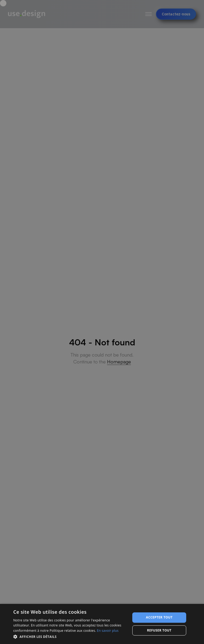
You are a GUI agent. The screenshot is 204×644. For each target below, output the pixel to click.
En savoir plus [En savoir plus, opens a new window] (108, 631)
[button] (70, 637)
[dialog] (102, 624)
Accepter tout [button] (159, 617)
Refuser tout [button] (159, 630)
